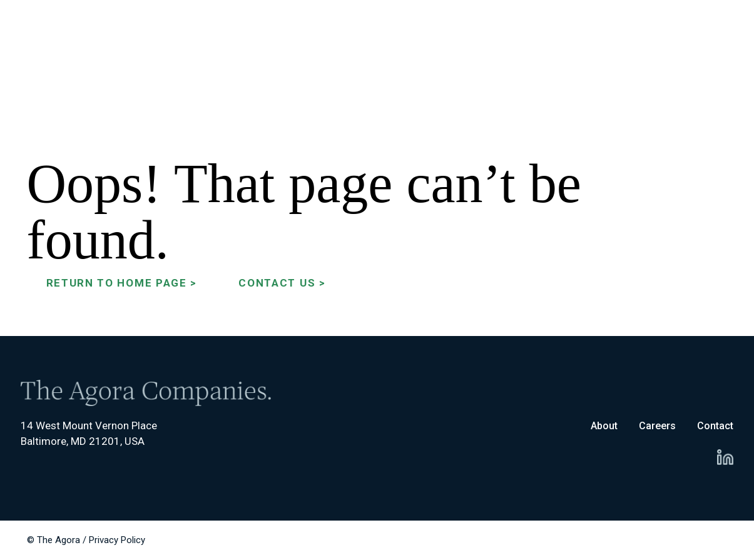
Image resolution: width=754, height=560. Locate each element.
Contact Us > (282, 283)
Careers (657, 426)
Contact (715, 426)
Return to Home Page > (122, 283)
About (604, 426)
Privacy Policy (117, 540)
